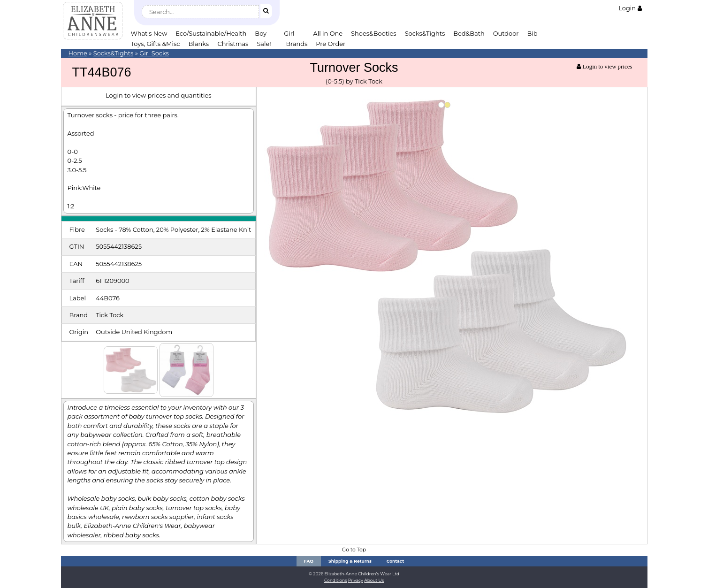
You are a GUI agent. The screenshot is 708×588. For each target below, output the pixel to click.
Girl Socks (154, 53)
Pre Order (331, 44)
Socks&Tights (425, 33)
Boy (261, 33)
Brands (297, 44)
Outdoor (506, 33)
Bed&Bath (469, 33)
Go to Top (354, 550)
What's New (149, 33)
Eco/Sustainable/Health (211, 33)
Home (78, 53)
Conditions (336, 580)
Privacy (356, 580)
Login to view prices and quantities (159, 95)
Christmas (233, 44)
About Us (374, 580)
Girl (289, 33)
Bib (533, 33)
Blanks (199, 44)
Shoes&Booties (374, 33)
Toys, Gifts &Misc (156, 44)
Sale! (264, 44)
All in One (328, 33)
